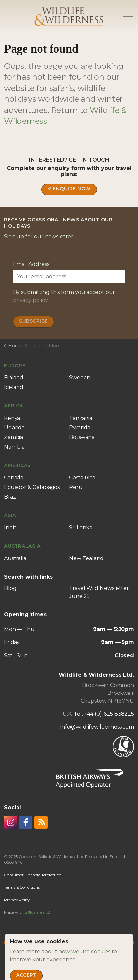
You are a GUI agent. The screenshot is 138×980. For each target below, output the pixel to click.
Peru (76, 487)
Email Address (31, 264)
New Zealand (86, 558)
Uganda (14, 428)
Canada (14, 478)
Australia (15, 558)
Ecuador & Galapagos (32, 487)
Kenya (12, 418)
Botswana (82, 437)
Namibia (14, 447)
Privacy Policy (17, 900)
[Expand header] (128, 16)
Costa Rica (82, 478)
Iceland (14, 387)
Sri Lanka (81, 527)
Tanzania (81, 418)
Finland (14, 378)
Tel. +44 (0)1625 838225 (104, 714)
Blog (10, 588)
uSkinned (37, 912)
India (10, 527)
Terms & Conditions (22, 887)
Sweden (80, 378)
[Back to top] (69, 943)
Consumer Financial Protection (33, 875)
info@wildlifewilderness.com (97, 727)
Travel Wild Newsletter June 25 (99, 592)
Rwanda (80, 428)
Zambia (14, 437)
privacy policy (30, 300)
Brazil (11, 497)
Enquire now (69, 190)
